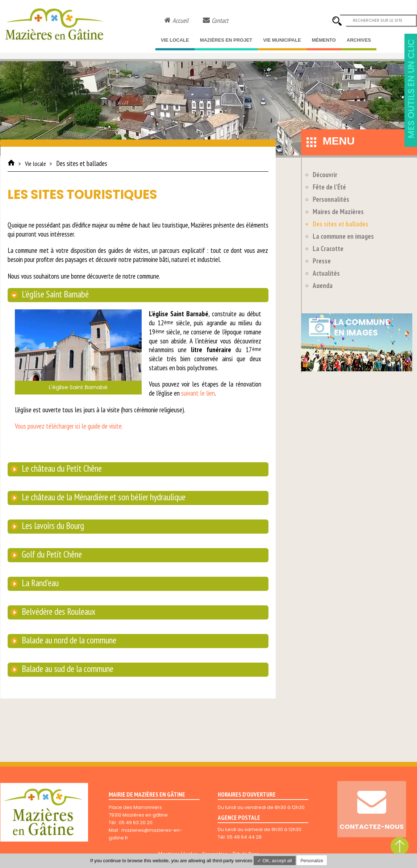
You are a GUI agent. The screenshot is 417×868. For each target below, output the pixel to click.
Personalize (312, 861)
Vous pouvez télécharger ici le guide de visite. (69, 426)
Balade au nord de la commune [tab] (68, 640)
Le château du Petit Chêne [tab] (61, 468)
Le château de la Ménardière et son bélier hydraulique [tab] (103, 497)
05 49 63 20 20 (136, 823)
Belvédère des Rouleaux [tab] (58, 612)
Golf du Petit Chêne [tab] (51, 554)
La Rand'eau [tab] (39, 583)
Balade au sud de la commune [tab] (67, 669)
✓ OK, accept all (275, 861)
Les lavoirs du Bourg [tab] (52, 526)
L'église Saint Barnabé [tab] (54, 294)
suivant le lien (198, 393)
